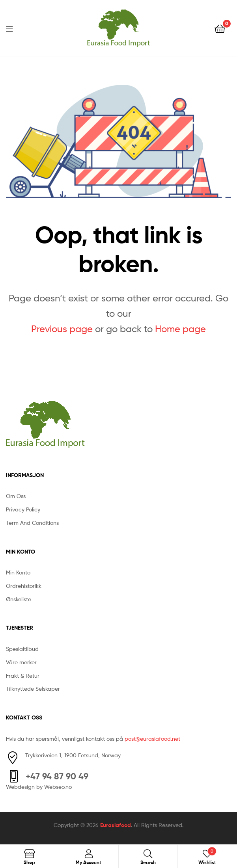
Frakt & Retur (23, 676)
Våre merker (21, 662)
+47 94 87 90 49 (57, 776)
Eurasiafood (116, 825)
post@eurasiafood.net (152, 739)
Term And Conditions (32, 523)
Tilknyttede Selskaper (33, 689)
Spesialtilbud (22, 649)
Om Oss (16, 496)
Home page (180, 329)
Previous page (62, 329)
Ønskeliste (19, 599)
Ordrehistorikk (24, 586)
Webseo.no (58, 787)
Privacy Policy (23, 509)
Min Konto (18, 572)
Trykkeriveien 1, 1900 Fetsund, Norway (73, 755)
